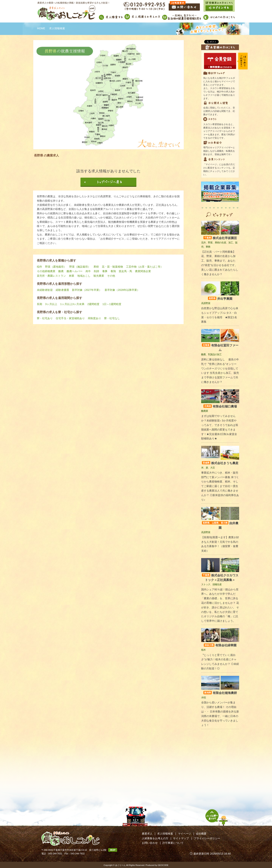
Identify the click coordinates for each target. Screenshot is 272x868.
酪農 (61, 271)
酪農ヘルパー (75, 271)
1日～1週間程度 (112, 304)
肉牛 (88, 271)
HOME (41, 28)
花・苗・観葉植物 (112, 267)
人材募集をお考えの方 (155, 838)
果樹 (96, 267)
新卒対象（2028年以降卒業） (122, 290)
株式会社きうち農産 (220, 463)
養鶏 (113, 271)
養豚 (105, 271)
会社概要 (201, 834)
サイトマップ (181, 838)
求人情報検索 (165, 834)
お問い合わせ (150, 843)
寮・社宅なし (112, 318)
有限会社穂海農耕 (220, 693)
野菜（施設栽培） (80, 267)
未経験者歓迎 (45, 290)
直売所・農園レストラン (51, 276)
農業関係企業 (143, 271)
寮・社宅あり (45, 318)
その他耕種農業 (46, 271)
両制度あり (94, 318)
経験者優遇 (62, 290)
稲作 (39, 267)
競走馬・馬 (125, 271)
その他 (111, 276)
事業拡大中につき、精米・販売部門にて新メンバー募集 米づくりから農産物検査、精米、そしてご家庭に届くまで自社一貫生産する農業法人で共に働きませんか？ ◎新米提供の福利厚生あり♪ (220, 486)
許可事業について (173, 843)
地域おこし (84, 276)
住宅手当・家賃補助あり (70, 318)
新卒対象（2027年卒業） (87, 290)
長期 (39, 304)
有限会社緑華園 (220, 645)
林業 (72, 276)
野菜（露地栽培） (56, 267)
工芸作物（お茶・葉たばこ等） (144, 267)
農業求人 (147, 834)
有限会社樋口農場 (220, 406)
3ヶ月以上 (51, 304)
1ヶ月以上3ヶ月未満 (72, 304)
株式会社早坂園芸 (220, 238)
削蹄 (97, 271)
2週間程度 (93, 304)
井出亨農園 (220, 299)
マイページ (185, 834)
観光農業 (99, 276)
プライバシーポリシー (207, 838)
